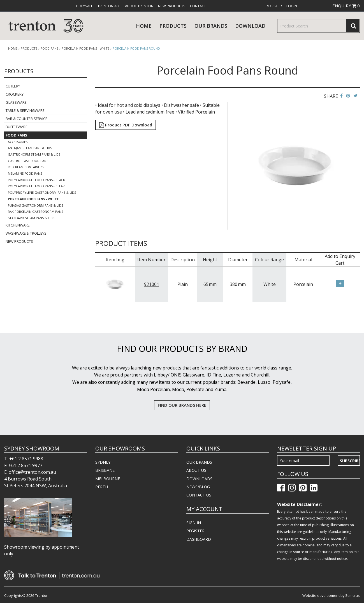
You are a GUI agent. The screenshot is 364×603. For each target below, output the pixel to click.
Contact (198, 6)
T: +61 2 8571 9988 (24, 459)
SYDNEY (103, 462)
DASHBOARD (199, 539)
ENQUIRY (346, 6)
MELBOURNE (108, 479)
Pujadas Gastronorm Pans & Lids (35, 205)
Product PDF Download (126, 125)
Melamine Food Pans (25, 173)
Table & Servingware (25, 110)
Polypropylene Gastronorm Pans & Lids (42, 192)
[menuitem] (85, 6)
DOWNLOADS (199, 479)
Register (274, 6)
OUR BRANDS (199, 462)
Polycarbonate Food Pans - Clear (36, 186)
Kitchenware (18, 225)
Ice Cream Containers (26, 167)
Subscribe (350, 461)
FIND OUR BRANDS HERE (182, 405)
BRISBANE (105, 470)
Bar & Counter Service (26, 119)
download (250, 26)
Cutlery (13, 86)
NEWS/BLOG (198, 487)
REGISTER (195, 531)
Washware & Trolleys (26, 233)
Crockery (15, 94)
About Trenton (139, 6)
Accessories (18, 142)
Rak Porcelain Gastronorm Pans (35, 212)
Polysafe (85, 6)
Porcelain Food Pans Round (136, 48)
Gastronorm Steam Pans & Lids (34, 154)
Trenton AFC (109, 6)
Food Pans (49, 48)
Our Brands (211, 26)
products (173, 26)
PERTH (102, 487)
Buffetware (17, 127)
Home (144, 26)
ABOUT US (196, 470)
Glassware (16, 102)
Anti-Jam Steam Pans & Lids (30, 148)
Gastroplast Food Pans (28, 161)
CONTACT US (199, 495)
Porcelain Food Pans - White (85, 48)
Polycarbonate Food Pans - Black (36, 180)
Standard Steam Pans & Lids (31, 218)
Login (292, 6)
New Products (172, 6)
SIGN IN (194, 523)
